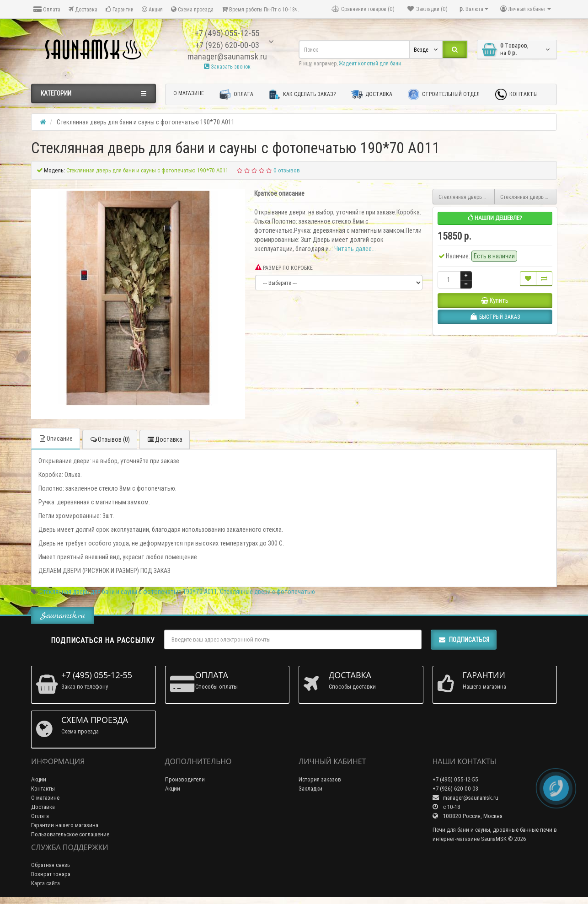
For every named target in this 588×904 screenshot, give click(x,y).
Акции (39, 779)
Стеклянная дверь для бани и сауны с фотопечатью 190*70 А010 (529, 197)
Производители (185, 779)
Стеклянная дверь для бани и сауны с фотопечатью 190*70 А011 (128, 592)
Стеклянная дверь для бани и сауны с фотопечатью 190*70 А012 (467, 197)
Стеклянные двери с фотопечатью (267, 592)
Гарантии (120, 9)
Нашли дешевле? (495, 218)
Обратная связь (51, 865)
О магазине (189, 93)
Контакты (516, 94)
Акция (152, 9)
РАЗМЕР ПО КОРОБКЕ (284, 268)
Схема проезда (192, 9)
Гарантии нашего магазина (65, 825)
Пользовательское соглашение (70, 834)
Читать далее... (355, 249)
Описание (56, 439)
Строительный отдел (444, 94)
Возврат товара (51, 874)
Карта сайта (45, 883)
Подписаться (464, 640)
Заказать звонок (227, 67)
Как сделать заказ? (302, 94)
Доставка (83, 9)
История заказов (320, 779)
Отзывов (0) (110, 439)
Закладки (310, 789)
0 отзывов (287, 170)
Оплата (47, 9)
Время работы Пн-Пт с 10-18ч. (260, 9)
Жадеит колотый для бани (370, 63)
